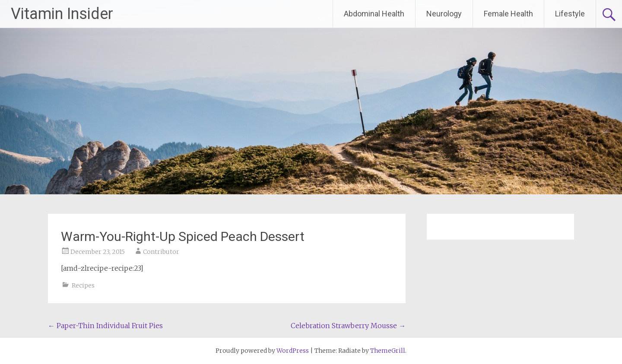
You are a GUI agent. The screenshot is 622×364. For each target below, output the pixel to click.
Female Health (508, 14)
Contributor (161, 252)
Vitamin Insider (62, 14)
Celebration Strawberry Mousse (348, 326)
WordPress (293, 351)
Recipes (83, 285)
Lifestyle (570, 14)
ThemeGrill (388, 351)
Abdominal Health (374, 14)
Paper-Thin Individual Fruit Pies (105, 326)
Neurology (444, 14)
